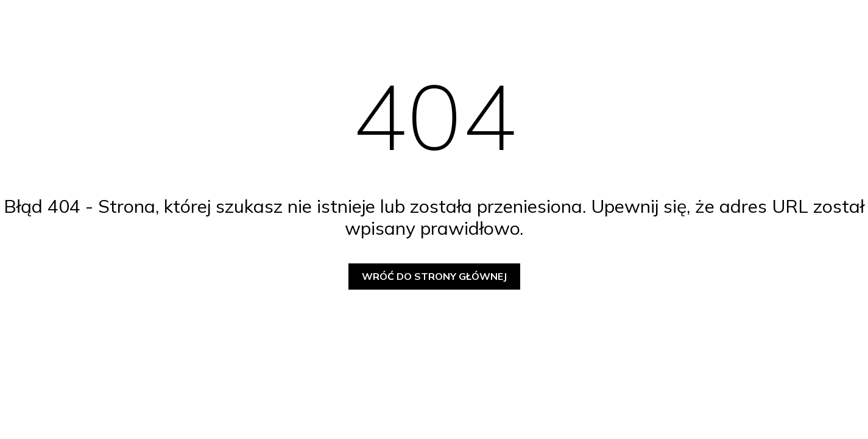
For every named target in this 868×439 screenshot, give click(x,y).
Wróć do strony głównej (434, 276)
